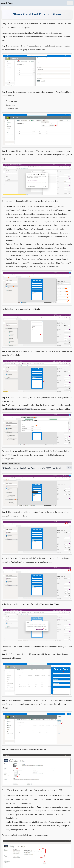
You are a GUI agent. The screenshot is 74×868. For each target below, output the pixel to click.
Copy (69, 467)
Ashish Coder (7, 3)
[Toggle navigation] (70, 3)
